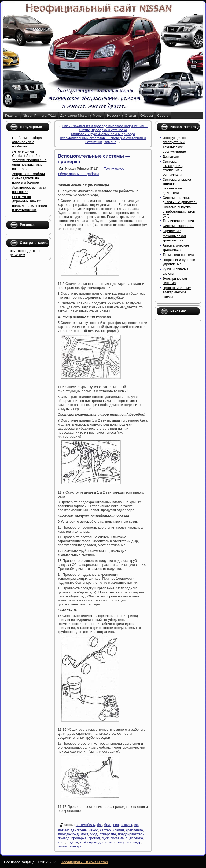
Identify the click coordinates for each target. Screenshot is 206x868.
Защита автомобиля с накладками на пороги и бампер (28, 178)
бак (100, 825)
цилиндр (134, 842)
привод (64, 838)
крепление (134, 830)
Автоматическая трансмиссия (176, 247)
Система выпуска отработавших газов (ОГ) (179, 211)
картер (105, 830)
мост (84, 834)
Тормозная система (178, 255)
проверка (79, 838)
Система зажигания (178, 226)
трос (62, 842)
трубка (72, 842)
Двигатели (171, 156)
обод (94, 834)
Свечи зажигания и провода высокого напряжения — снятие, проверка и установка (105, 128)
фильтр (108, 842)
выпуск (126, 825)
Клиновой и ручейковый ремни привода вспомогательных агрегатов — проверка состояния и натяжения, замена (103, 138)
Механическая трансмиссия (174, 238)
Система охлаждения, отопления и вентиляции (173, 168)
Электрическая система (175, 281)
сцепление (135, 838)
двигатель (79, 830)
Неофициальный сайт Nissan (84, 862)
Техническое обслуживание (174, 149)
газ (136, 825)
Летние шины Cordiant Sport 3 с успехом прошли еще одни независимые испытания (29, 160)
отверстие (108, 834)
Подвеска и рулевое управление (179, 262)
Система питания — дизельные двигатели (180, 200)
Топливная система (178, 221)
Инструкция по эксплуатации (174, 140)
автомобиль (85, 825)
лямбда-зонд (68, 834)
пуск (105, 838)
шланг (63, 846)
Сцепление (172, 231)
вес (116, 825)
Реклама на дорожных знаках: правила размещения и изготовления (30, 203)
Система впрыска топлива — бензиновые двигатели (177, 186)
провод (94, 838)
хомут (121, 842)
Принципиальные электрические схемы (177, 292)
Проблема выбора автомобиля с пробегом (27, 142)
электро (76, 846)
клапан (118, 830)
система (117, 838)
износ (93, 830)
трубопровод (90, 842)
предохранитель (131, 834)
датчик (63, 830)
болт (108, 825)
